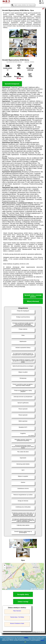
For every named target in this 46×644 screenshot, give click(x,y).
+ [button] (5, 565)
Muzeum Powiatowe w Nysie (17, 623)
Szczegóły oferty (23, 594)
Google (26, 638)
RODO (42, 640)
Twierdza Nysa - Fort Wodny (17, 617)
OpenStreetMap (40, 589)
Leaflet (33, 589)
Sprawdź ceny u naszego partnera (33, 296)
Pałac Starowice (17, 611)
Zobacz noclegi (23, 602)
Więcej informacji (33, 301)
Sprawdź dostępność (12, 84)
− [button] (5, 568)
